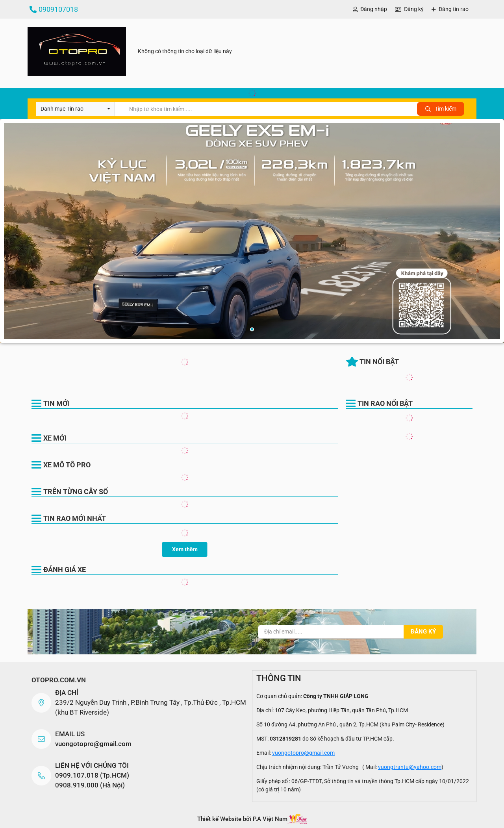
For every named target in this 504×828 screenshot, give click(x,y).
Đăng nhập (374, 9)
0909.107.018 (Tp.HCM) (92, 775)
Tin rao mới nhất (75, 518)
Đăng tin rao (454, 9)
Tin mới (57, 403)
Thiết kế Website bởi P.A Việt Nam (242, 819)
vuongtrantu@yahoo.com (410, 767)
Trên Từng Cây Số (76, 492)
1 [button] (252, 330)
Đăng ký (414, 9)
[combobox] (75, 109)
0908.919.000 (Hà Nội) (90, 785)
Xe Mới (55, 438)
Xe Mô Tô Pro (67, 465)
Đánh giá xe (65, 570)
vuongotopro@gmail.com (93, 744)
